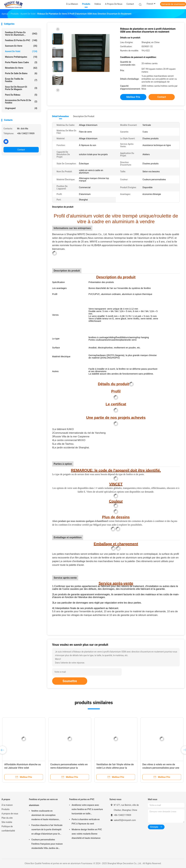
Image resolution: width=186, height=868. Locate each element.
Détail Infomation (60, 116)
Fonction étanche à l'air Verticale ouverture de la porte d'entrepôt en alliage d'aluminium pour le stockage (47, 830)
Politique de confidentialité (8, 829)
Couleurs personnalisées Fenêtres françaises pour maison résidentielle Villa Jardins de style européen (47, 844)
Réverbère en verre (21, 68)
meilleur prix (133, 97)
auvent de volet (21, 51)
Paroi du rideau (21, 95)
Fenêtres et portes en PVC (21, 40)
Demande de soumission (173, 4)
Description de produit (84, 116)
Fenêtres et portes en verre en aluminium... (21, 34)
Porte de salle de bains (21, 73)
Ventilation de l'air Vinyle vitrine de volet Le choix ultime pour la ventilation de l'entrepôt (115, 768)
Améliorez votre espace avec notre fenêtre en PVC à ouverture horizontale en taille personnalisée (87, 810)
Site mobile (7, 822)
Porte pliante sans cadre (21, 62)
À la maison (7, 805)
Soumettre (70, 681)
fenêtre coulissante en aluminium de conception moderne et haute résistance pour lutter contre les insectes (46, 816)
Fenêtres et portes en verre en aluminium (43, 802)
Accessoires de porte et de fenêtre (21, 102)
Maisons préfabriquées (21, 57)
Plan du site (7, 818)
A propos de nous (10, 814)
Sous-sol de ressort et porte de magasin (21, 88)
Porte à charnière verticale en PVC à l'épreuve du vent (86, 822)
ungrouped (21, 108)
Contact (21, 150)
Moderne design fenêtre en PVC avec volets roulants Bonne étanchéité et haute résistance (87, 834)
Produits (5, 809)
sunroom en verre (21, 46)
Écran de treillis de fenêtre (21, 80)
